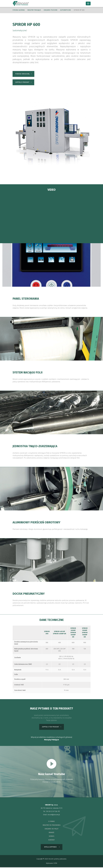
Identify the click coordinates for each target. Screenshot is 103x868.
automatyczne (66, 10)
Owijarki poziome (51, 10)
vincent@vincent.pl (54, 815)
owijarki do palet (51, 829)
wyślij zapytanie (50, 848)
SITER (55, 864)
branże (51, 833)
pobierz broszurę (22, 74)
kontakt (51, 840)
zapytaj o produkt (22, 82)
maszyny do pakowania (52, 826)
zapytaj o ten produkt (50, 727)
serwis (52, 837)
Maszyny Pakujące (52, 740)
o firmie (51, 822)
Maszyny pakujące (34, 10)
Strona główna (19, 10)
